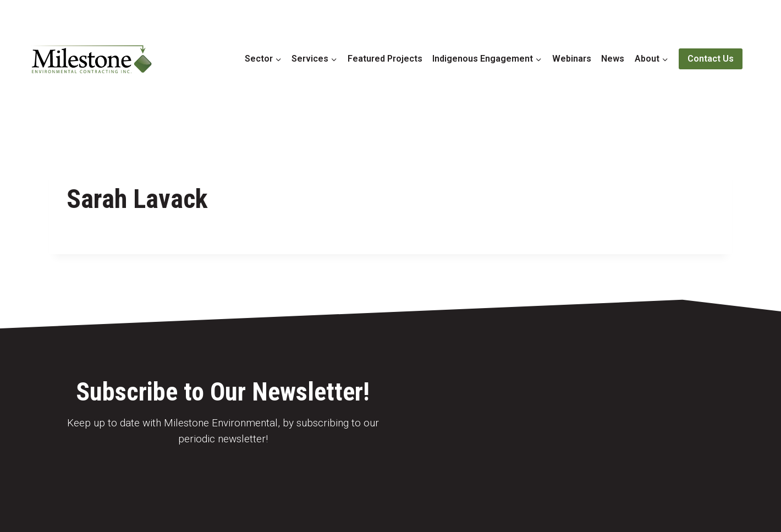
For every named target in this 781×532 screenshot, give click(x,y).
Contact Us (711, 59)
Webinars (572, 59)
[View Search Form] (758, 59)
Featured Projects (385, 59)
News (613, 59)
